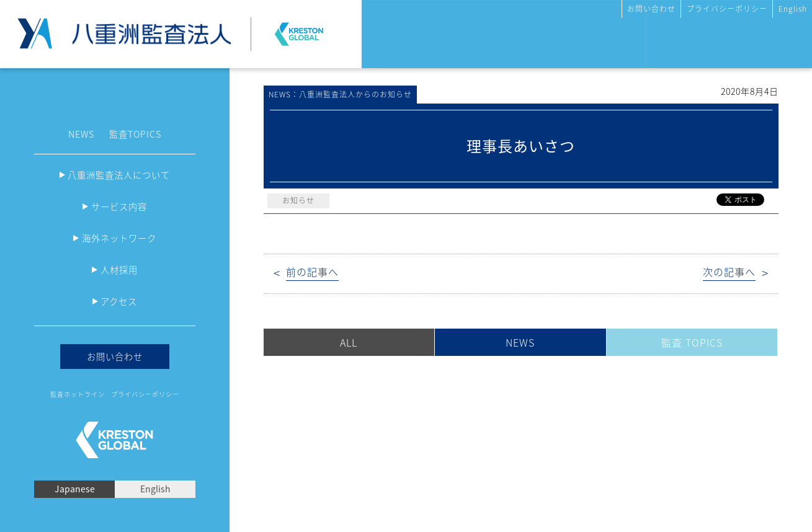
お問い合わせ (651, 9)
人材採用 (119, 270)
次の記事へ (729, 272)
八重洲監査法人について (119, 175)
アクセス (119, 301)
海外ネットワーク (119, 238)
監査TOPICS (135, 134)
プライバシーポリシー (727, 9)
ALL (349, 342)
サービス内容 (119, 206)
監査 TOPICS (692, 342)
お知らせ (298, 200)
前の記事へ (312, 272)
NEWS (81, 134)
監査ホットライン (78, 394)
